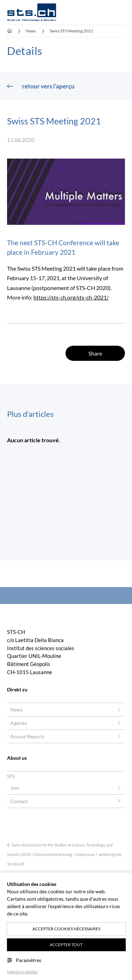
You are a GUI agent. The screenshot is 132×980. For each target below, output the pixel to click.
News (16, 710)
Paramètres (24, 960)
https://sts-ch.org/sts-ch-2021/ (71, 297)
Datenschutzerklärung (54, 854)
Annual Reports (27, 736)
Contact (19, 801)
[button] (121, 12)
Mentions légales (22, 972)
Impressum (86, 854)
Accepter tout (66, 945)
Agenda (18, 723)
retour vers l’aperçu (48, 86)
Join (15, 788)
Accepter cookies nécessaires (66, 929)
